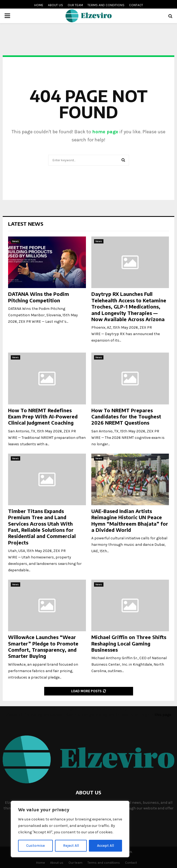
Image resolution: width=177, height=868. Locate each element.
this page (163, 715)
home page (105, 132)
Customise (35, 846)
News (15, 241)
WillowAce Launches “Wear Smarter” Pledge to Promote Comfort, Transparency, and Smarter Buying (43, 646)
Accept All (105, 846)
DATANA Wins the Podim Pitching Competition (39, 297)
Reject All (71, 846)
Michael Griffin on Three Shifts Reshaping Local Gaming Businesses (129, 643)
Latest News (26, 224)
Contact (136, 5)
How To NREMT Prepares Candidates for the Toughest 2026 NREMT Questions (126, 417)
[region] (70, 829)
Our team (75, 5)
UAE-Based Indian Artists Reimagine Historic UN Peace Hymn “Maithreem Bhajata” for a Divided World (130, 520)
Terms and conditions (106, 5)
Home (39, 5)
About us (55, 5)
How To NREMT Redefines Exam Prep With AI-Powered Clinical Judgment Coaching (43, 417)
